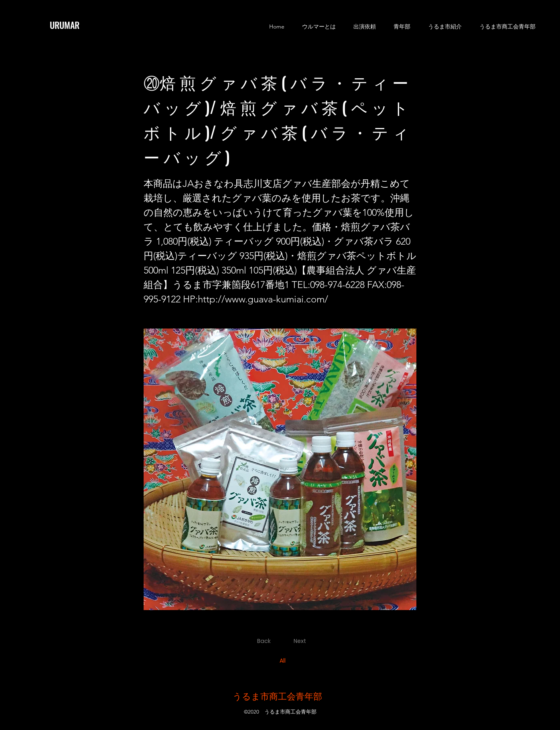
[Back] (265, 641)
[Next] (301, 641)
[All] (283, 661)
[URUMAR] (70, 25)
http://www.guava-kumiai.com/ (263, 299)
